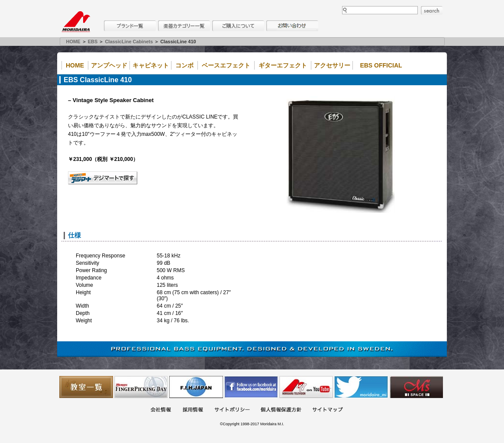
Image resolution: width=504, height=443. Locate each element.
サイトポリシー (232, 410)
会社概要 (161, 410)
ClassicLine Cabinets (129, 42)
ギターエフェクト (283, 65)
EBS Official (381, 65)
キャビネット (151, 65)
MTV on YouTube (306, 387)
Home (75, 65)
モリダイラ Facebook (251, 387)
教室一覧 (86, 387)
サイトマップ (327, 410)
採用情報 (193, 410)
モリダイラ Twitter (361, 387)
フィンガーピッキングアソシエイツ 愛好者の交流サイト (141, 387)
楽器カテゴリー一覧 (184, 26)
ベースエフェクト (226, 65)
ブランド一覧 (130, 26)
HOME (73, 42)
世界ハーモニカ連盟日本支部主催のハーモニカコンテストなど (196, 387)
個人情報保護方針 (281, 410)
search (432, 10)
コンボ (184, 65)
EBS (93, 42)
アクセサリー (332, 65)
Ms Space (416, 387)
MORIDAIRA (76, 22)
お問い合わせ (292, 26)
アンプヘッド (109, 65)
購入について (238, 26)
